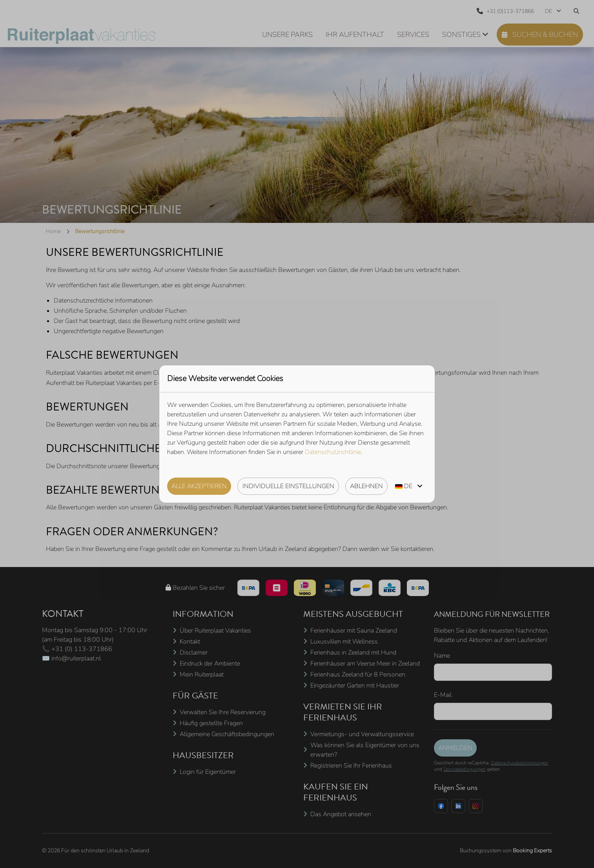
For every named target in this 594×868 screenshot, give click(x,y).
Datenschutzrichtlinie (333, 452)
